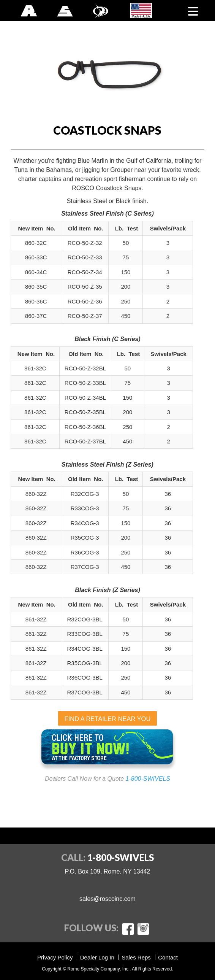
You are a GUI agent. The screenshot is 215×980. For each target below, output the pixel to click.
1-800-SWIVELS (148, 779)
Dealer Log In (97, 957)
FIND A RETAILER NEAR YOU (108, 719)
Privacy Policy (55, 957)
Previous (16, 69)
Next (199, 69)
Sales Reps (136, 957)
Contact (168, 957)
